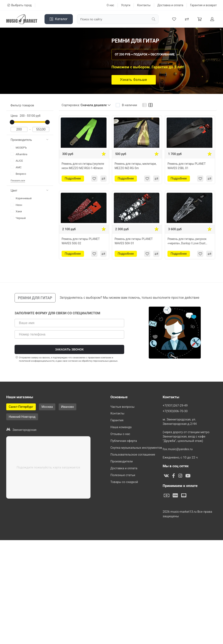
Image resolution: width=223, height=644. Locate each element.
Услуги (126, 5)
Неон (16, 205)
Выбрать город (19, 5)
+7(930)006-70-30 (175, 515)
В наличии (129, 105)
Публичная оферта (124, 443)
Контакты (144, 5)
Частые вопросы (123, 407)
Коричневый (21, 198)
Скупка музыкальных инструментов (137, 451)
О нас (110, 5)
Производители (122, 465)
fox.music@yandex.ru (178, 553)
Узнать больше (134, 80)
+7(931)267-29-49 (175, 509)
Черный (18, 218)
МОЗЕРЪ (19, 147)
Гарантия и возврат (203, 5)
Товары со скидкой (125, 487)
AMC (16, 167)
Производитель (29, 140)
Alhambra (19, 154)
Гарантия (117, 422)
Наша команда (121, 429)
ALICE (17, 160)
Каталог (59, 19)
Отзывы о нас (121, 436)
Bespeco (18, 174)
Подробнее (73, 178)
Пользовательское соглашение (133, 458)
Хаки (16, 211)
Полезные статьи (123, 480)
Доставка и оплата (170, 5)
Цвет (29, 190)
